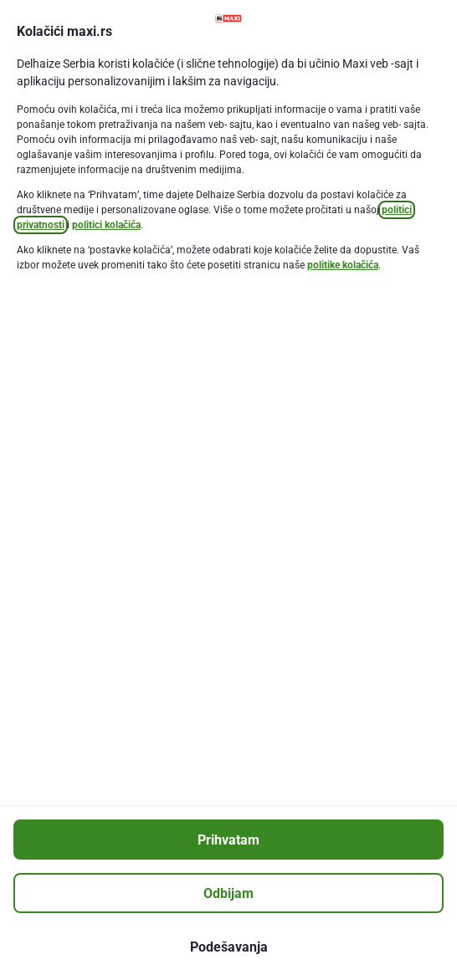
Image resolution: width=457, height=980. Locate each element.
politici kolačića (106, 225)
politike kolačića (343, 265)
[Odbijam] (228, 893)
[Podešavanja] (228, 947)
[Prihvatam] (228, 840)
